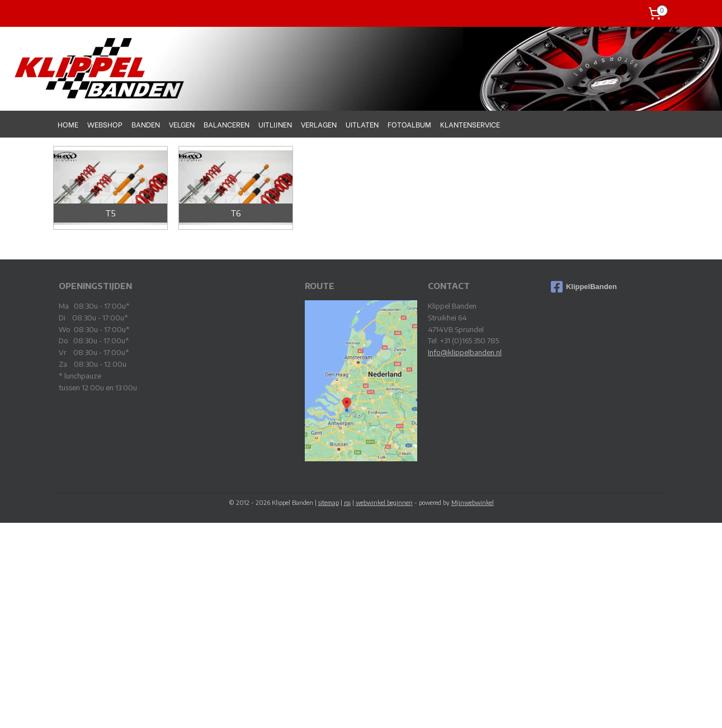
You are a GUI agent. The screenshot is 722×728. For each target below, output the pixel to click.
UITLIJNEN (275, 124)
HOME (68, 124)
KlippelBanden (584, 287)
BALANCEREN (226, 124)
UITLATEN (362, 124)
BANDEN (146, 124)
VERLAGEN (319, 124)
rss (347, 502)
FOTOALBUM (409, 124)
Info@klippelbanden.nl (465, 352)
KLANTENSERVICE (470, 124)
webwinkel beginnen (384, 502)
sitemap (329, 502)
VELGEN (182, 124)
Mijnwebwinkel (473, 502)
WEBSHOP (105, 124)
